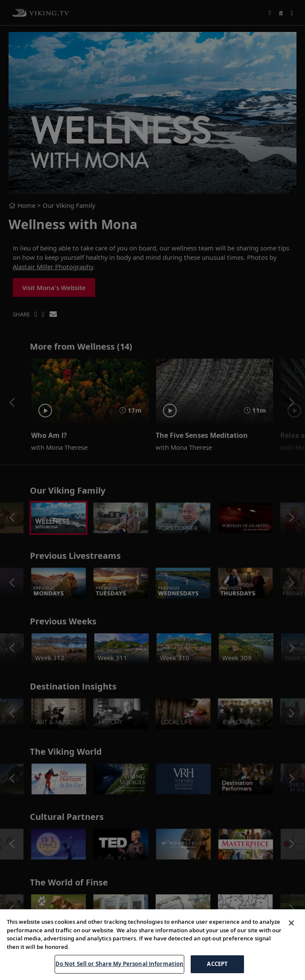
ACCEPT (217, 964)
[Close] (291, 923)
